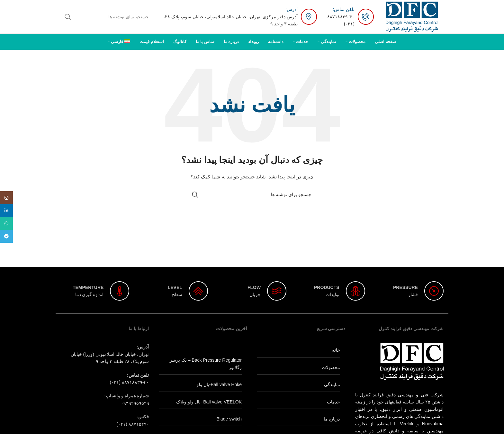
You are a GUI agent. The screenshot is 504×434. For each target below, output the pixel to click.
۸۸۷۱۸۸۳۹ (337, 17)
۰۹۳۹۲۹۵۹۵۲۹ (135, 403)
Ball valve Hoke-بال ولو (219, 384)
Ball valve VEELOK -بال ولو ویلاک (209, 402)
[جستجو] (107, 17)
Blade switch (229, 419)
